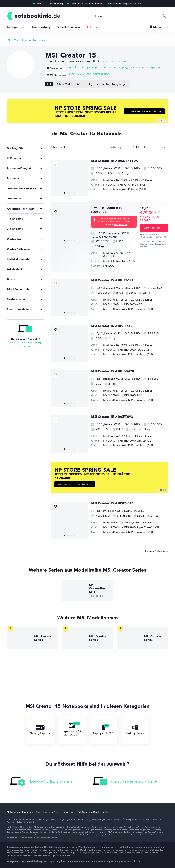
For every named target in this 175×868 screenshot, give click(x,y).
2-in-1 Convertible (18, 289)
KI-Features (14, 158)
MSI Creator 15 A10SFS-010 (112, 503)
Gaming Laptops (80, 68)
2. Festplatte (15, 229)
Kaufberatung (41, 27)
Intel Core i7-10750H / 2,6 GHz (122, 180)
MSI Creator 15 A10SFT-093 (112, 417)
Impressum (69, 812)
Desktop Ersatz (135, 730)
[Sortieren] (149, 147)
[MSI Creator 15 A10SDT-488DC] (69, 178)
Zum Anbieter (120, 224)
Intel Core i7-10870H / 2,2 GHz (122, 300)
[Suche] (131, 16)
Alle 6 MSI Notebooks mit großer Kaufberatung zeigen (92, 84)
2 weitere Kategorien (146, 68)
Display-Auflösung (18, 249)
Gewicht (12, 279)
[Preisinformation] (159, 212)
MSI (16, 40)
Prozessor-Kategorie (20, 168)
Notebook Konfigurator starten (42, 782)
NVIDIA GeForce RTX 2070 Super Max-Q (128, 527)
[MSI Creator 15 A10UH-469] (69, 343)
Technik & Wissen (69, 27)
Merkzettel (161, 27)
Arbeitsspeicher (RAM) (21, 209)
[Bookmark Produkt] (55, 164)
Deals (93, 27)
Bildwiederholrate (18, 259)
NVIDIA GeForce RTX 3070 (119, 395)
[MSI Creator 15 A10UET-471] (69, 298)
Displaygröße (15, 148)
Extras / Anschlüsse (19, 309)
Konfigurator (16, 27)
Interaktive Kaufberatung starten (126, 782)
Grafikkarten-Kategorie (22, 188)
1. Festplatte (15, 219)
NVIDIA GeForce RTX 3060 (119, 304)
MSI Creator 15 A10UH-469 (112, 326)
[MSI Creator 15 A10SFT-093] (69, 434)
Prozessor (13, 178)
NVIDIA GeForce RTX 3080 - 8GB (123, 350)
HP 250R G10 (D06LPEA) (107, 210)
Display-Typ (14, 239)
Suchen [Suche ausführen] (164, 16)
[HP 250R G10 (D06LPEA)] (69, 225)
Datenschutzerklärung (48, 812)
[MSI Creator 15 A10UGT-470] (69, 389)
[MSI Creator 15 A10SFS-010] (69, 520)
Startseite (9, 40)
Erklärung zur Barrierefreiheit (94, 812)
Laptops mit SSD (103, 730)
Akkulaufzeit (15, 269)
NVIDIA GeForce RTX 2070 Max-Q (124, 441)
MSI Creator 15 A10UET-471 (112, 280)
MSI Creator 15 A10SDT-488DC (89, 74)
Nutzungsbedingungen (20, 812)
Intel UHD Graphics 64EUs (119, 261)
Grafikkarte (14, 199)
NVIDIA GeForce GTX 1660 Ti (121, 185)
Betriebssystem (17, 299)
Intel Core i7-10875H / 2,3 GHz (122, 436)
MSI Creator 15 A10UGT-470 (113, 371)
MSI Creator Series (33, 40)
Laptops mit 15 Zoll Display (110, 68)
